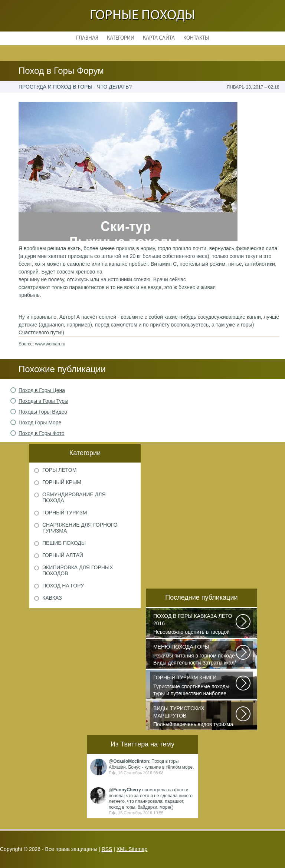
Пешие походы (64, 543)
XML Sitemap (132, 849)
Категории (121, 38)
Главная (87, 38)
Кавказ (52, 598)
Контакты (196, 38)
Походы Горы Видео (43, 412)
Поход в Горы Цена (42, 390)
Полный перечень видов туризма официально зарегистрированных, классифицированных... (195, 717)
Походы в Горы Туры (43, 401)
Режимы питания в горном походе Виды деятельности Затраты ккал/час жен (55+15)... (195, 655)
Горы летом (59, 470)
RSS (107, 849)
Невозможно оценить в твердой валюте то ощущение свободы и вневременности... (195, 625)
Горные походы (142, 16)
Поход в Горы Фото (42, 433)
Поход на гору (63, 586)
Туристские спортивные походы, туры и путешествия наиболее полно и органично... (195, 686)
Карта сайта (159, 38)
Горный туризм (65, 513)
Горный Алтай (63, 555)
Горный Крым (62, 482)
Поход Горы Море (40, 423)
